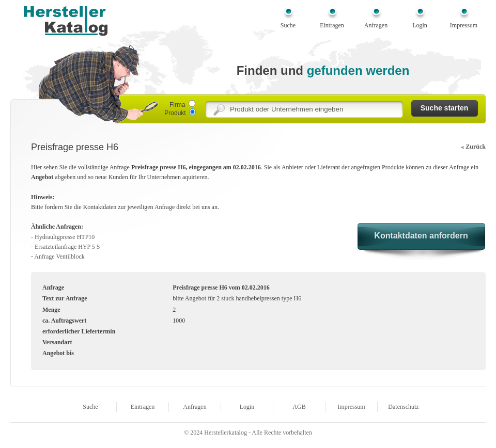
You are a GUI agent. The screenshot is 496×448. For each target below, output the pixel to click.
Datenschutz (403, 407)
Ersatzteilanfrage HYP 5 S (67, 247)
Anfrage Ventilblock (59, 257)
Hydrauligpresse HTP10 (65, 237)
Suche (288, 25)
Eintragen (332, 25)
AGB (299, 407)
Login (420, 25)
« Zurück (473, 147)
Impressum (464, 25)
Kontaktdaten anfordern (421, 236)
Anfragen (376, 25)
